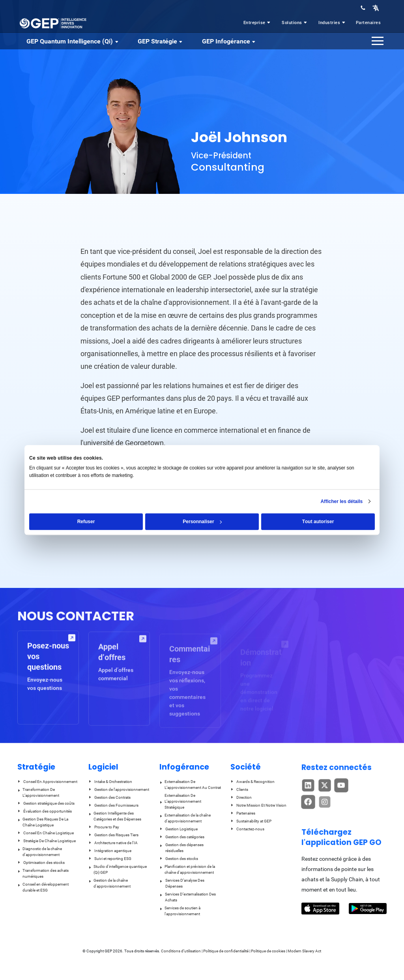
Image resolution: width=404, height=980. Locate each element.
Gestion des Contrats (109, 797)
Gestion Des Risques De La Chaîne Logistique (43, 822)
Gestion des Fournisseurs (113, 805)
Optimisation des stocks (41, 863)
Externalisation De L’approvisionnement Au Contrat (190, 785)
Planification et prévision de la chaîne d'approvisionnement (187, 869)
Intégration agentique (110, 851)
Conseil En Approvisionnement (47, 782)
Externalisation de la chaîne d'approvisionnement (185, 818)
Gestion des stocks (179, 859)
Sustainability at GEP (251, 821)
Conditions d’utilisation (181, 951)
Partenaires (368, 23)
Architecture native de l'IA (113, 843)
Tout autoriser (318, 522)
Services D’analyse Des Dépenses (182, 883)
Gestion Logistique (179, 829)
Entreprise (258, 23)
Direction (241, 797)
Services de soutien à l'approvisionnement (180, 911)
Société (246, 767)
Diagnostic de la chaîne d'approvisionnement (40, 852)
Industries (332, 23)
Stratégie (36, 767)
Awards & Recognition (252, 782)
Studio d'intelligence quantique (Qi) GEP (118, 869)
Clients (239, 789)
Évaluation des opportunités (45, 811)
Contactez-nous (247, 829)
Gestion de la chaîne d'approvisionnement (109, 883)
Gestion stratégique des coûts (46, 803)
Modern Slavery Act (304, 951)
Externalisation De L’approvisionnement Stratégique (180, 801)
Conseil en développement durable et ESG (43, 887)
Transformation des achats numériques (43, 873)
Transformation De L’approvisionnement (38, 792)
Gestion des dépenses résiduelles (181, 848)
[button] (376, 8)
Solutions (295, 23)
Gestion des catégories (182, 837)
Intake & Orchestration (110, 782)
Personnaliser (202, 522)
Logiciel (103, 767)
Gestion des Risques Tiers (113, 835)
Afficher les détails (342, 501)
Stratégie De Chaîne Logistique (47, 841)
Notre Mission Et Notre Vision (258, 805)
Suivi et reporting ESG (110, 859)
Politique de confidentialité (226, 951)
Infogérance (184, 767)
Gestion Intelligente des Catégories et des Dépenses (115, 816)
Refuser (86, 522)
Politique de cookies (268, 951)
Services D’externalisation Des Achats (188, 897)
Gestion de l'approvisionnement (119, 789)
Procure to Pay (104, 827)
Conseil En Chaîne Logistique (46, 833)
